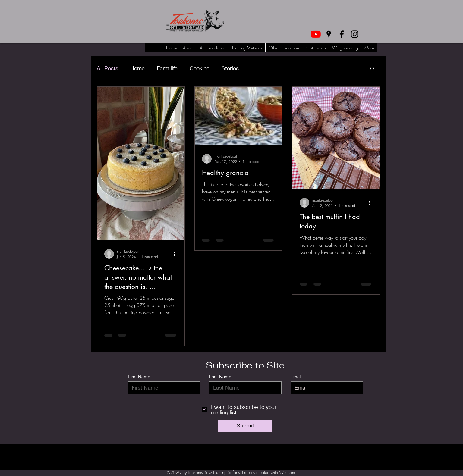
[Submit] (245, 426)
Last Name (220, 377)
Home (137, 68)
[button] (372, 69)
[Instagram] (355, 34)
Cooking (200, 68)
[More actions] (176, 254)
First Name (139, 377)
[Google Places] (329, 34)
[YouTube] (316, 34)
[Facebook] (342, 34)
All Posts (107, 68)
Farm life (167, 68)
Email (296, 377)
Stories (230, 68)
